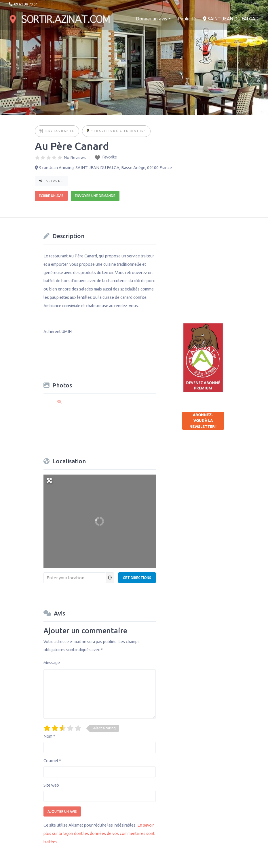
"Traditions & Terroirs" (119, 131)
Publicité (187, 19)
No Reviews (75, 158)
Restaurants (60, 131)
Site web (51, 785)
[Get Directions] (137, 578)
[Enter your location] (75, 578)
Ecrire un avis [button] (51, 196)
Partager (51, 181)
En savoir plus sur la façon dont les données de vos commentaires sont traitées (99, 833)
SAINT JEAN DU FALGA (229, 19)
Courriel (52, 761)
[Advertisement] (225, 266)
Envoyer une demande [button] (95, 196)
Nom (49, 736)
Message (52, 663)
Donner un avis (152, 19)
